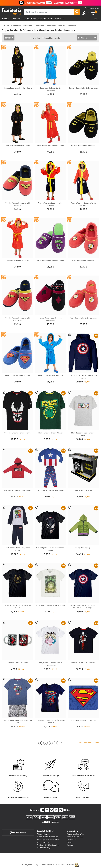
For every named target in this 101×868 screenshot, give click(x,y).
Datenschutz (72, 839)
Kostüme (17, 19)
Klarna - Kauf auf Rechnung (47, 837)
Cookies (70, 842)
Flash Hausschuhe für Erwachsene (83, 318)
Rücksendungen (43, 834)
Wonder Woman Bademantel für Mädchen (50, 204)
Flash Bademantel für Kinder (18, 260)
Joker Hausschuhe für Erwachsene (50, 260)
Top (95, 19)
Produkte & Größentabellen (48, 845)
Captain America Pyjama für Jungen (50, 490)
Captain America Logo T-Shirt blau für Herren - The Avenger (83, 607)
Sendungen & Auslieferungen (48, 839)
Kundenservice (18, 832)
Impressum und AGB (75, 837)
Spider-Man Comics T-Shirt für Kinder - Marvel (50, 722)
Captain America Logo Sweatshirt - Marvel (83, 377)
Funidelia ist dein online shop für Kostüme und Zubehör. (12, 12)
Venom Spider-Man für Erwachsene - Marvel (50, 549)
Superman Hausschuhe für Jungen (18, 375)
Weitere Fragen (43, 842)
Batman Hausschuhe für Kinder (83, 145)
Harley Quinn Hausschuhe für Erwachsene (50, 319)
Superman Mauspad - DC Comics (83, 720)
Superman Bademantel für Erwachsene (50, 89)
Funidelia (6, 26)
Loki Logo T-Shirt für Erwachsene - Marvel (18, 607)
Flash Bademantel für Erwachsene (50, 145)
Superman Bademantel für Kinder (50, 375)
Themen (6, 19)
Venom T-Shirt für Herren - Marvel (18, 433)
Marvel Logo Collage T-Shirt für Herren (83, 434)
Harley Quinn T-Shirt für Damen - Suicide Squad (50, 664)
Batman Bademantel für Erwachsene (18, 88)
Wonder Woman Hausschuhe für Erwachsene (18, 319)
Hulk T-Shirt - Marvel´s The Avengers (50, 605)
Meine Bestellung (44, 848)
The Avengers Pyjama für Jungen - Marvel (18, 549)
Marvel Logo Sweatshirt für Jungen (18, 490)
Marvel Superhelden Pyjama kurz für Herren (18, 722)
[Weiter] (61, 743)
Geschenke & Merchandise (22, 26)
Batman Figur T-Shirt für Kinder (83, 663)
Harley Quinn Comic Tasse (18, 663)
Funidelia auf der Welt (75, 834)
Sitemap (70, 845)
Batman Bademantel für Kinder (18, 145)
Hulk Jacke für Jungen (83, 548)
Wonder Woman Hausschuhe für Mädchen (18, 204)
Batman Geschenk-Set (83, 490)
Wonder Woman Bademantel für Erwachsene (83, 204)
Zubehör (30, 19)
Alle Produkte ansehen (89, 743)
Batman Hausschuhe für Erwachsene (83, 88)
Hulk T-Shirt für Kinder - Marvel (50, 433)
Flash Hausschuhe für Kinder (83, 260)
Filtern (8, 38)
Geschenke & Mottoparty (50, 19)
